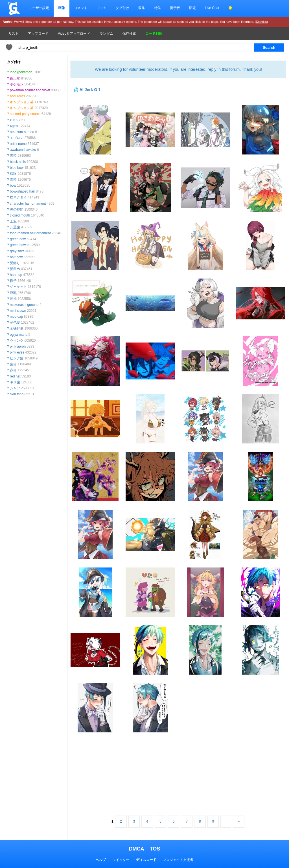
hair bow (16, 257)
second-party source (25, 114)
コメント (81, 8)
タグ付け (122, 8)
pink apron (18, 346)
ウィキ (102, 8)
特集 (157, 8)
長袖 (13, 299)
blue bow (17, 168)
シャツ (15, 388)
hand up (16, 275)
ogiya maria (19, 335)
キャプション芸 (22, 102)
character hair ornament (28, 204)
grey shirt (17, 251)
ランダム (106, 34)
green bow (18, 239)
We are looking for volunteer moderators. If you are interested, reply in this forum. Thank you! (178, 69)
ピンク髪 (17, 358)
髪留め (15, 269)
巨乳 (13, 293)
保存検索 (129, 34)
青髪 (13, 180)
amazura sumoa (22, 132)
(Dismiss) (261, 22)
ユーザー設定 (39, 8)
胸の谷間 (17, 209)
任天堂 (15, 78)
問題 (192, 8)
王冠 (13, 221)
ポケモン (17, 84)
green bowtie (20, 245)
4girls (14, 126)
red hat (15, 376)
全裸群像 (17, 328)
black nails (18, 162)
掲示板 (175, 8)
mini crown (18, 311)
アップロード (38, 34)
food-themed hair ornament (30, 233)
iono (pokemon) (22, 72)
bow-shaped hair (22, 191)
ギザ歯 (15, 382)
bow (13, 185)
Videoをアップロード (74, 34)
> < (12, 120)
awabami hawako (23, 150)
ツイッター (121, 860)
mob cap (16, 317)
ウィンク (17, 341)
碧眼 (13, 174)
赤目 (13, 370)
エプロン (17, 138)
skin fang (17, 394)
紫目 (13, 364)
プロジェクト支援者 (178, 860)
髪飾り (15, 263)
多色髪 (15, 323)
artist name (18, 144)
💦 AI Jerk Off (87, 90)
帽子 (13, 281)
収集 (142, 8)
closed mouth (20, 215)
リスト (14, 34)
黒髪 (13, 156)
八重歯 (15, 227)
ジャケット (18, 287)
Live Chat (212, 8)
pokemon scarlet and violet (30, 90)
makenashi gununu (24, 305)
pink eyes (17, 352)
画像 (62, 8)
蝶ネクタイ (18, 197)
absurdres (17, 96)
